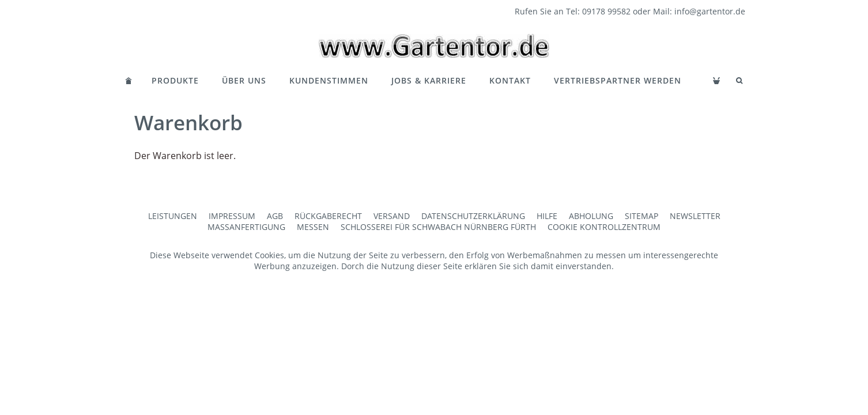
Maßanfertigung (246, 227)
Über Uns (244, 80)
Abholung (591, 216)
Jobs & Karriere (429, 80)
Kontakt (510, 80)
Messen (313, 227)
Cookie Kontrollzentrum (604, 227)
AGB (275, 216)
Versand (392, 216)
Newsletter (695, 216)
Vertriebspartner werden (618, 80)
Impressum (232, 216)
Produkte (175, 80)
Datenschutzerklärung (473, 216)
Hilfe (547, 216)
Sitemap (641, 216)
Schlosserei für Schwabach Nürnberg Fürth (438, 227)
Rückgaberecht (328, 216)
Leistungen (173, 216)
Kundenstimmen (329, 80)
